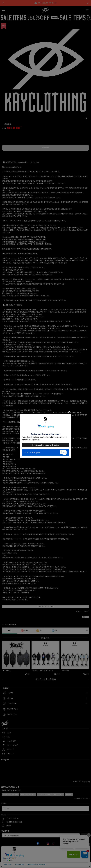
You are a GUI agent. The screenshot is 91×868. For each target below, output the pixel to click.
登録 (85, 835)
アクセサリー (12, 704)
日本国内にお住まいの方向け (45, 154)
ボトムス (10, 698)
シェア (86, 612)
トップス (10, 693)
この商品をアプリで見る (45, 606)
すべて (10, 631)
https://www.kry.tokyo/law (12, 167)
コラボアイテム (13, 709)
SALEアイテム (12, 714)
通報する (85, 617)
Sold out (45, 148)
